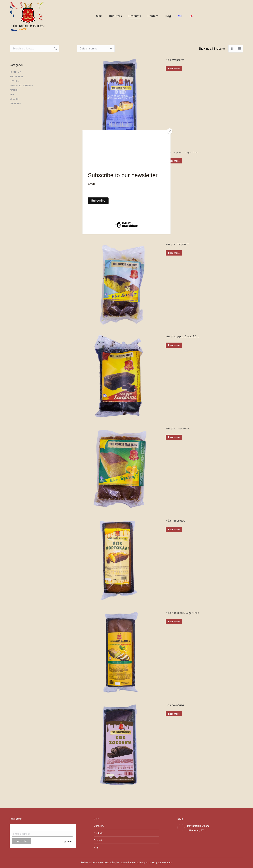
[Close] (170, 131)
